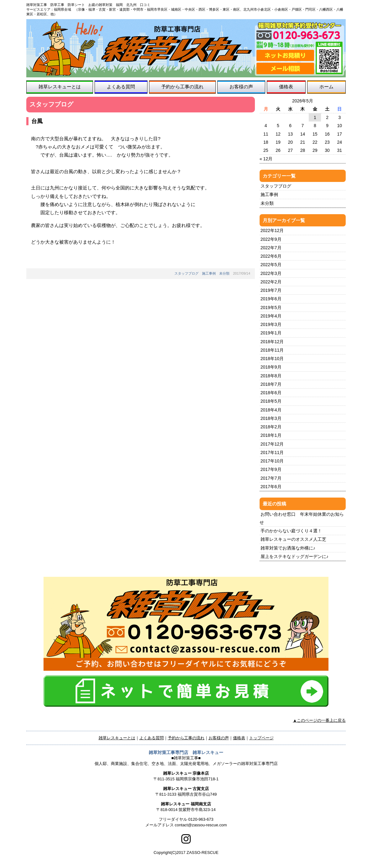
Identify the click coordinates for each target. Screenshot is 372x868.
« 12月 (266, 159)
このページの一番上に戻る (321, 720)
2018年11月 (272, 350)
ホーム (326, 87)
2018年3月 (271, 418)
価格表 (286, 87)
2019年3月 (271, 324)
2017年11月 (272, 452)
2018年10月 (272, 359)
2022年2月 (271, 282)
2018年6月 (271, 393)
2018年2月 (271, 427)
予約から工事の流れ (182, 87)
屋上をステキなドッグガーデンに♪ (294, 556)
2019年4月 (271, 316)
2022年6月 (271, 256)
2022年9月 (271, 239)
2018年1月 (271, 435)
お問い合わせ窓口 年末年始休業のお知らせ (302, 518)
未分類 (224, 273)
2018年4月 (271, 410)
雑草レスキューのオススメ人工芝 (293, 539)
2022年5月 (271, 265)
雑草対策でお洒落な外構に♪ (288, 548)
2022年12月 (272, 230)
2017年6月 (271, 487)
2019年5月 (271, 307)
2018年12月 (272, 342)
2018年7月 (271, 384)
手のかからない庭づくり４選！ (291, 531)
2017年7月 (271, 478)
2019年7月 (271, 290)
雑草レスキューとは (60, 87)
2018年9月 (271, 367)
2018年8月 (271, 376)
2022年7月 (271, 248)
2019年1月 (271, 333)
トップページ (261, 738)
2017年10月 (272, 461)
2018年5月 (271, 401)
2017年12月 (272, 444)
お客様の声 (241, 87)
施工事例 (209, 273)
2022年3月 (271, 273)
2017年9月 (271, 469)
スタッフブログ (186, 273)
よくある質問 (121, 87)
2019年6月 (271, 299)
